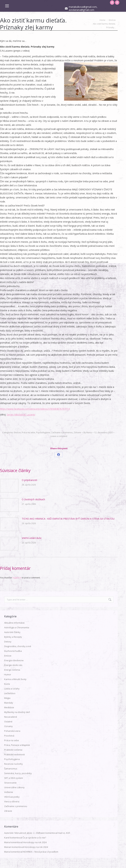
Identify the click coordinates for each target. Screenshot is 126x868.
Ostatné (8, 722)
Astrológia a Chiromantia (17, 627)
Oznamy (8, 726)
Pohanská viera (12, 731)
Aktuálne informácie (14, 623)
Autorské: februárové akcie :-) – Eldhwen (25, 833)
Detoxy (8, 642)
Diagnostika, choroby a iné (18, 646)
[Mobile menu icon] (7, 6)
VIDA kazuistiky (12, 797)
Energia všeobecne (14, 660)
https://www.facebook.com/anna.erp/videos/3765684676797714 (35, 409)
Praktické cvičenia (13, 750)
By (88, 432)
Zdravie (77, 432)
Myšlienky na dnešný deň (17, 712)
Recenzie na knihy (13, 764)
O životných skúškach (33, 499)
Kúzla (7, 684)
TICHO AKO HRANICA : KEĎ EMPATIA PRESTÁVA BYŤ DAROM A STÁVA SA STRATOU (68, 519)
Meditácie (9, 707)
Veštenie (9, 792)
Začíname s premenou (62, 432)
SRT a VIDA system (14, 778)
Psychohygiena (43, 432)
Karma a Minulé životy (15, 679)
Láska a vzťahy (12, 689)
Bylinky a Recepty (13, 637)
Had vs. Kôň (64, 833)
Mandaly (9, 703)
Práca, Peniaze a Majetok (17, 745)
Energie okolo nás (13, 665)
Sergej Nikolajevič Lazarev (21, 415)
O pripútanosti (29, 480)
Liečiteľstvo (10, 693)
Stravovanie (10, 783)
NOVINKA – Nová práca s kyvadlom (41, 852)
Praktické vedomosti (14, 754)
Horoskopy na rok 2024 (35, 842)
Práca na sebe (28, 432)
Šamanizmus (11, 769)
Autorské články (12, 632)
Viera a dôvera (12, 801)
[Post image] (9, 486)
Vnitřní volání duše (32, 538)
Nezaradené (11, 717)
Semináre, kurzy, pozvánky (18, 773)
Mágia (7, 698)
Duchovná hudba (13, 651)
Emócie (17, 432)
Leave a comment (59, 436)
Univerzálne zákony (14, 787)
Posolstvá (9, 736)
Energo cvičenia (12, 670)
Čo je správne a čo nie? (34, 838)
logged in (17, 578)
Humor (8, 674)
